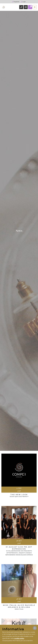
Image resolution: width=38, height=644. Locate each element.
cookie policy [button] (19, 638)
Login (23, 2)
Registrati (16, 2)
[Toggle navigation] (35, 7)
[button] (35, 628)
